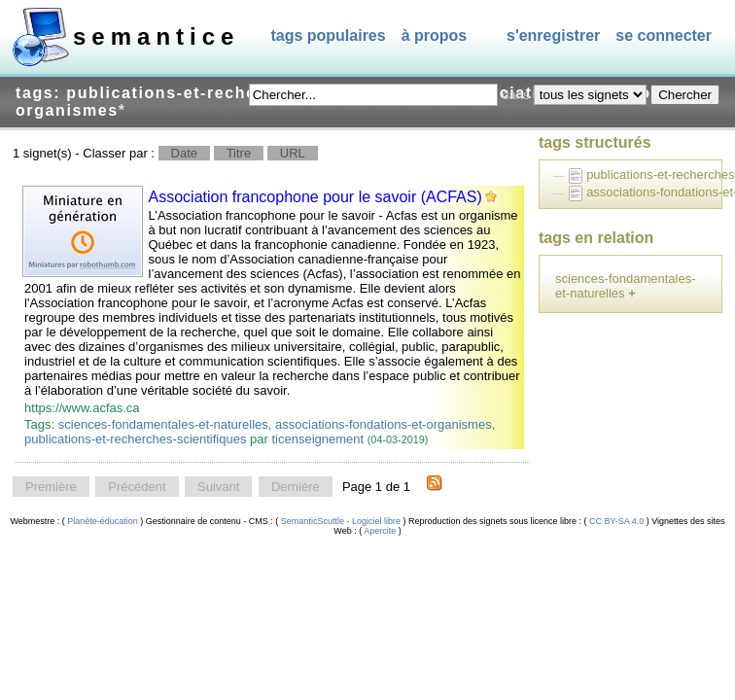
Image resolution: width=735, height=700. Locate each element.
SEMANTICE (156, 36)
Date (184, 153)
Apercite (380, 531)
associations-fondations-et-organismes (384, 424)
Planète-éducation (103, 521)
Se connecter (664, 35)
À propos (435, 35)
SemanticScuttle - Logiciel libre (340, 521)
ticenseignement (317, 439)
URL (293, 153)
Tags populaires (328, 35)
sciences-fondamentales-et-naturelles (163, 424)
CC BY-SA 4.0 (617, 521)
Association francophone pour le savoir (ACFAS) (315, 197)
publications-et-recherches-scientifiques (135, 439)
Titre (239, 153)
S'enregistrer (553, 35)
